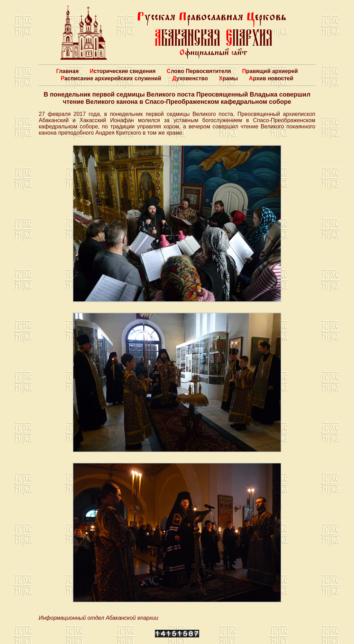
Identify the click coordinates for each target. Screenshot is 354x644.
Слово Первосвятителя (199, 71)
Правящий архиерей (270, 71)
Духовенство (190, 78)
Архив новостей (271, 78)
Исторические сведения (123, 71)
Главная (67, 71)
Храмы (228, 78)
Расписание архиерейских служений (111, 78)
